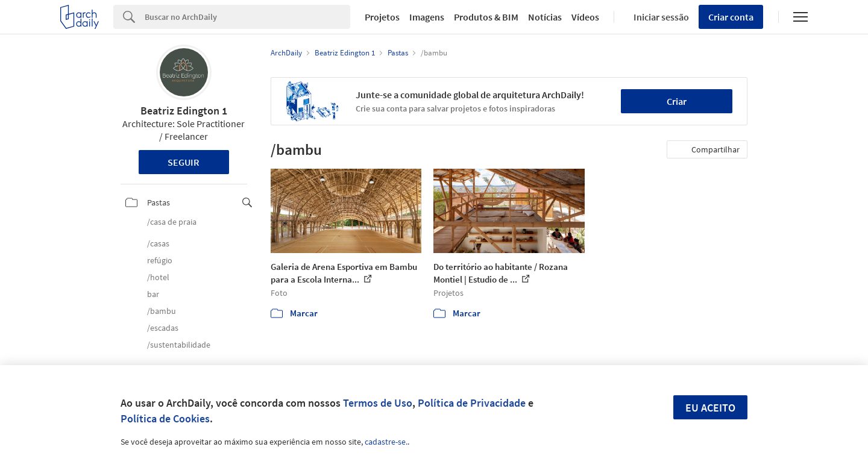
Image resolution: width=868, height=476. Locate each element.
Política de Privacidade (472, 403)
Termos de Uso (378, 403)
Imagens (427, 17)
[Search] (247, 17)
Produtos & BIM (486, 17)
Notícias (545, 17)
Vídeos (585, 17)
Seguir (184, 162)
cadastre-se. (386, 442)
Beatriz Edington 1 (184, 111)
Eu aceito (710, 408)
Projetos (382, 17)
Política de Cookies (165, 418)
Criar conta (731, 17)
